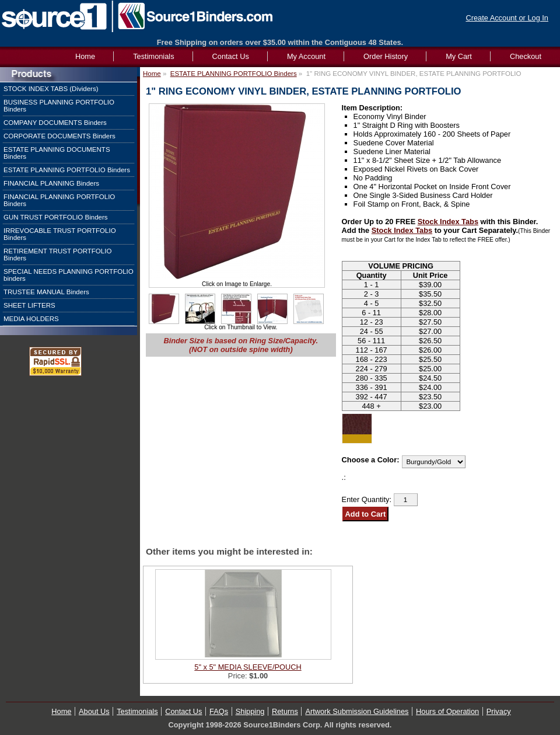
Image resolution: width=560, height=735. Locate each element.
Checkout (526, 56)
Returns (285, 711)
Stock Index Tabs (448, 222)
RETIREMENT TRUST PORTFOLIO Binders (57, 255)
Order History (386, 56)
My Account (306, 56)
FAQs (219, 711)
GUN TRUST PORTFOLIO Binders (56, 217)
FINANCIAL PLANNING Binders (51, 183)
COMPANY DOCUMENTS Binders (55, 123)
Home (152, 74)
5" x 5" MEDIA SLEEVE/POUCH (248, 667)
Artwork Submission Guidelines (357, 711)
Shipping (250, 711)
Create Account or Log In (507, 18)
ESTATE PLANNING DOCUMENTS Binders (57, 153)
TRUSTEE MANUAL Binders (46, 292)
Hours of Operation (447, 711)
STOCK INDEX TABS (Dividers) (51, 89)
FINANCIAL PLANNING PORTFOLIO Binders (59, 200)
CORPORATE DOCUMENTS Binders (60, 136)
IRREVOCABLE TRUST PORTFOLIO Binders (60, 234)
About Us (94, 711)
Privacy (499, 711)
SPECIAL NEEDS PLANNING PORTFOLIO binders (69, 275)
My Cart (459, 56)
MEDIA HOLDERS (31, 319)
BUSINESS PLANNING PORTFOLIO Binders (59, 106)
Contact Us (231, 56)
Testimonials (153, 56)
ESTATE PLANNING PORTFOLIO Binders (67, 170)
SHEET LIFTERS (29, 305)
